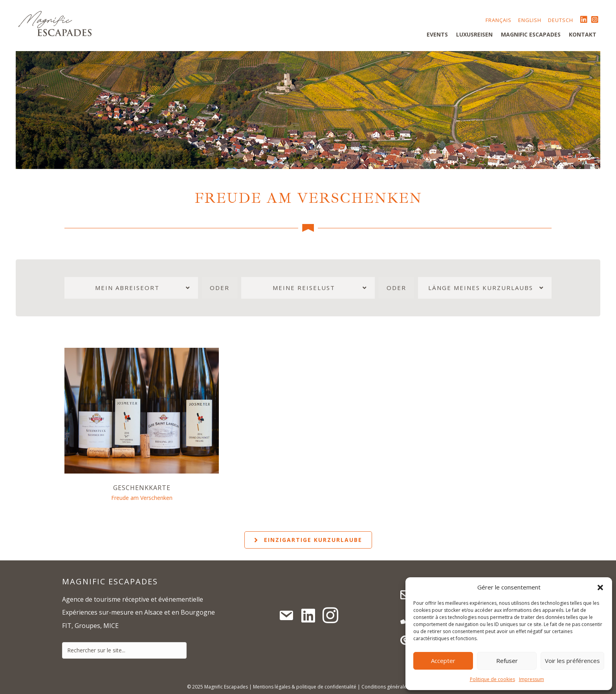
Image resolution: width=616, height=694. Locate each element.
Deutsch (561, 20)
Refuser (507, 661)
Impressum (532, 679)
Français (499, 20)
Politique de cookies (492, 679)
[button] (600, 588)
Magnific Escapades (531, 34)
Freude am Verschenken (142, 498)
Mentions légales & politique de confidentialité (305, 687)
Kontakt (583, 34)
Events (437, 34)
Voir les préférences (572, 661)
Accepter (443, 661)
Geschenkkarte (142, 488)
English (530, 20)
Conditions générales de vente (395, 687)
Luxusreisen (474, 34)
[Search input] (124, 650)
